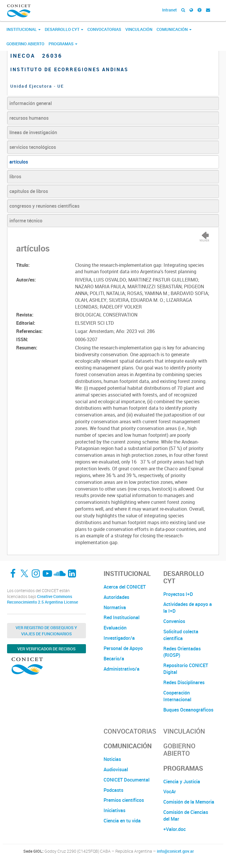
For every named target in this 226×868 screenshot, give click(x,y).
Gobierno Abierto (25, 44)
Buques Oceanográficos (188, 710)
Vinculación (139, 29)
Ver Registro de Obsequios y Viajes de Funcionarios (46, 631)
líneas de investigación (33, 132)
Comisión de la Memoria (189, 802)
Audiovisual (116, 769)
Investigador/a (119, 638)
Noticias (112, 759)
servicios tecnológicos (33, 147)
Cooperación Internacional (177, 696)
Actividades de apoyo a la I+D (188, 608)
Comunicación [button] (174, 29)
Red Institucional (122, 617)
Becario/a (114, 659)
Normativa (115, 607)
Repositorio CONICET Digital (186, 669)
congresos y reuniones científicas (44, 206)
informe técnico (26, 221)
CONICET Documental (127, 780)
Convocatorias (104, 29)
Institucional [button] (24, 29)
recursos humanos (29, 118)
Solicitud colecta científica (181, 635)
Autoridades (116, 597)
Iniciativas (114, 810)
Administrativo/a (122, 669)
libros (15, 176)
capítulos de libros (29, 191)
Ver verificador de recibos (46, 649)
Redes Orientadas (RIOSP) (182, 652)
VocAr (170, 792)
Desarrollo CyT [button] (64, 29)
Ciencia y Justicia (182, 782)
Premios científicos (124, 800)
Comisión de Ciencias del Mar (186, 815)
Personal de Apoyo (123, 648)
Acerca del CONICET (125, 587)
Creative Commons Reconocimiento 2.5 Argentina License (43, 599)
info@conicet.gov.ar (175, 851)
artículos (19, 162)
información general (31, 103)
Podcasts (113, 790)
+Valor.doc (175, 829)
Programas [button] (63, 44)
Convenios (174, 621)
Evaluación (115, 628)
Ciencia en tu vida (122, 821)
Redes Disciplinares (184, 682)
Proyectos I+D (178, 594)
